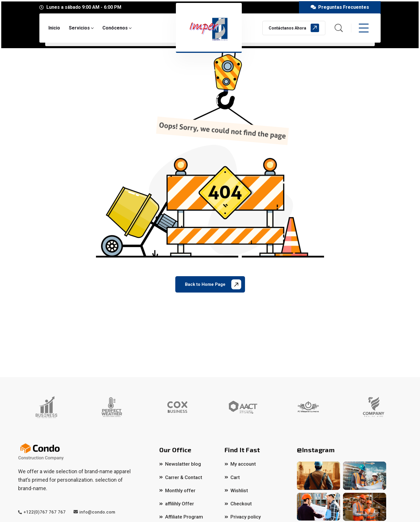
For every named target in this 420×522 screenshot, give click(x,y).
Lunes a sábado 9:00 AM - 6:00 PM (84, 7)
